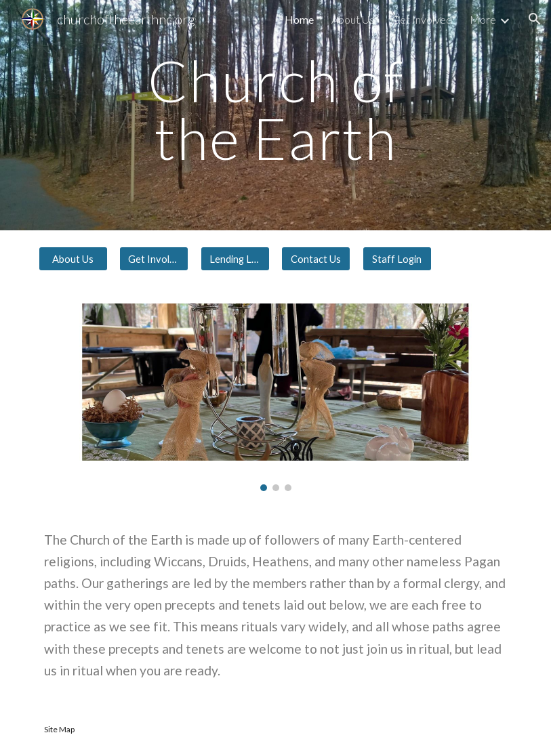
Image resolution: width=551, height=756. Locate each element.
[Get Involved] (154, 259)
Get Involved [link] (422, 19)
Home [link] (299, 19)
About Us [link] (353, 19)
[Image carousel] (275, 397)
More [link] (483, 19)
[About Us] (73, 259)
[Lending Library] (235, 259)
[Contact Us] (316, 259)
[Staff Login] (397, 259)
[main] (275, 115)
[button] (535, 19)
